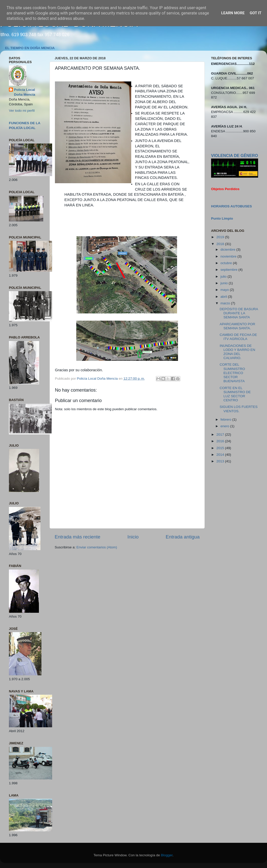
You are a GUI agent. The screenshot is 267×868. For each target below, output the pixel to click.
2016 (221, 441)
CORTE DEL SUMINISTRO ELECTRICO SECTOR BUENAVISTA (232, 373)
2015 (221, 448)
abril (224, 297)
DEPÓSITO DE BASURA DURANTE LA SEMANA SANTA (239, 313)
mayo (225, 290)
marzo (226, 303)
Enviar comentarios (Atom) (97, 547)
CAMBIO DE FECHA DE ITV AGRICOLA (238, 337)
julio (224, 276)
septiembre (229, 270)
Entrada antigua (183, 537)
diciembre (228, 250)
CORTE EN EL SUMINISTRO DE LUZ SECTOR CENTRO (235, 394)
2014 (221, 455)
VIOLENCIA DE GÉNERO (234, 156)
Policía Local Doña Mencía (25, 92)
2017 (221, 435)
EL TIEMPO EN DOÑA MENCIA (30, 48)
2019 (221, 237)
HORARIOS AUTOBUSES (232, 206)
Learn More (233, 13)
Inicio (133, 537)
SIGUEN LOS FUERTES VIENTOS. (239, 409)
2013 (221, 461)
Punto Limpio (222, 218)
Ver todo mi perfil (22, 111)
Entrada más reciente (78, 537)
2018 (221, 244)
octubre (227, 263)
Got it (256, 13)
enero (225, 426)
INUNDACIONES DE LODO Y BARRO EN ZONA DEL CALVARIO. (238, 352)
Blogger (167, 855)
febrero (226, 419)
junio (225, 283)
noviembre (229, 256)
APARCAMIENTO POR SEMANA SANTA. (238, 326)
